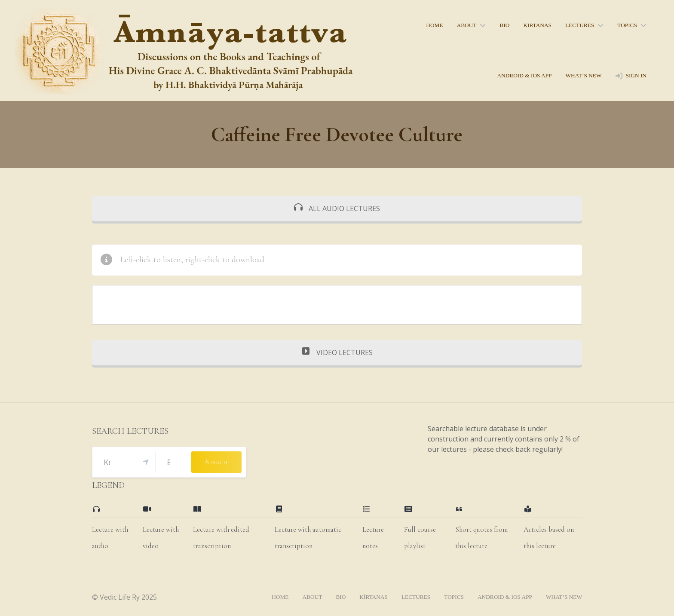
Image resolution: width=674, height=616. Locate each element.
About (467, 25)
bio (504, 25)
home (434, 25)
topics (627, 25)
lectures (580, 25)
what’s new (583, 75)
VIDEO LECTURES (337, 352)
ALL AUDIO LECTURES (337, 208)
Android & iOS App (524, 75)
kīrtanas (537, 25)
